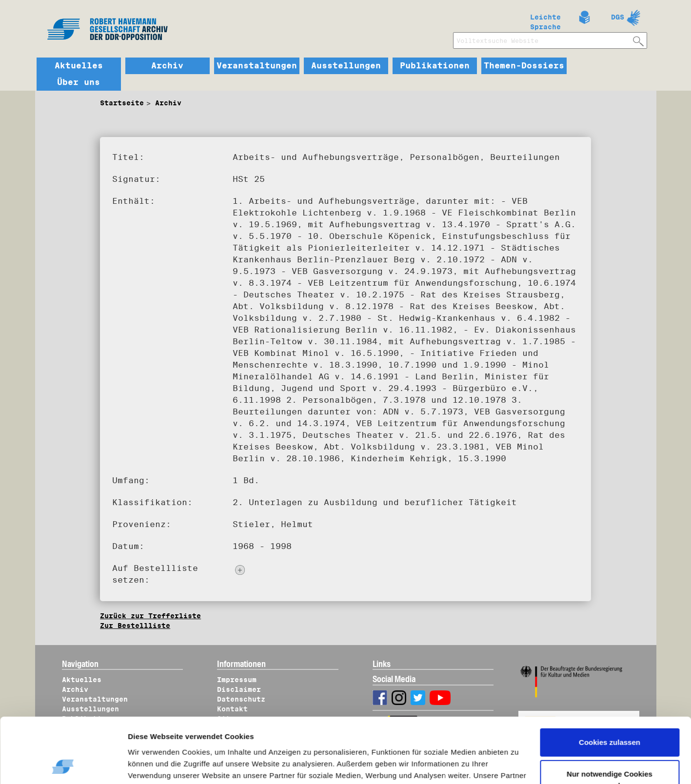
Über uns (79, 82)
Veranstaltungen (257, 66)
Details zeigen (162, 765)
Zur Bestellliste (135, 626)
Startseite (122, 103)
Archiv (167, 66)
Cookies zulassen (610, 681)
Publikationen (435, 66)
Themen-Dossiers (524, 66)
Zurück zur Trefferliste (150, 616)
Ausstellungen (346, 66)
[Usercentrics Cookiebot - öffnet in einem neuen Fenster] (63, 765)
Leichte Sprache (545, 20)
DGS (618, 17)
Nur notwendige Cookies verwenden (610, 719)
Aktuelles (79, 66)
